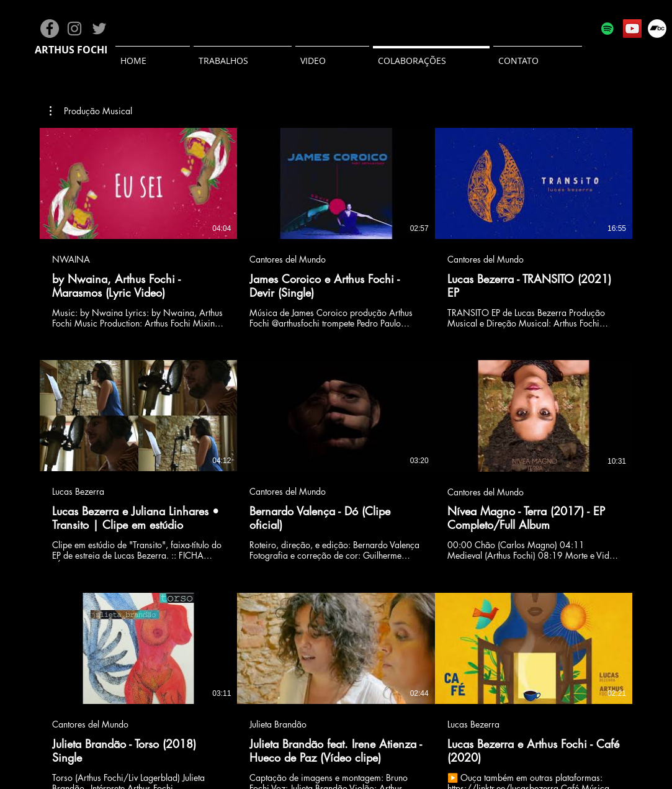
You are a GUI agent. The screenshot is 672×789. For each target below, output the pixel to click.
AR (42, 50)
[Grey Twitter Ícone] (99, 29)
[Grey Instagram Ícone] (74, 29)
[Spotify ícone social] (607, 29)
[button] (91, 111)
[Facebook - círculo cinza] (50, 29)
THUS (61, 50)
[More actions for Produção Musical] (91, 111)
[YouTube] (632, 29)
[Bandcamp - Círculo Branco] (657, 29)
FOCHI (92, 50)
